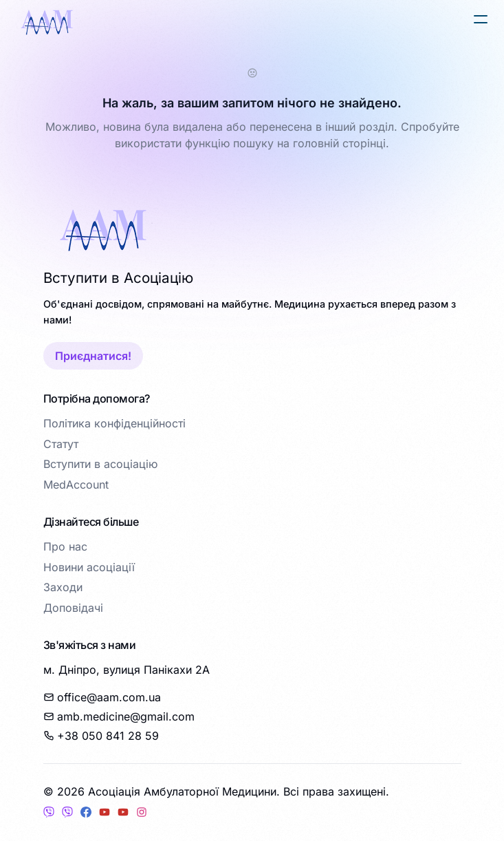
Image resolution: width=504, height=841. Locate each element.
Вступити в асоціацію (100, 464)
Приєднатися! (93, 356)
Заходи (63, 587)
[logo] (47, 22)
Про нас (65, 546)
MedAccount (76, 485)
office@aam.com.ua (102, 697)
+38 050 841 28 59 (101, 736)
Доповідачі (73, 608)
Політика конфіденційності (114, 423)
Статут (61, 444)
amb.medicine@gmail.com (119, 716)
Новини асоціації (89, 567)
